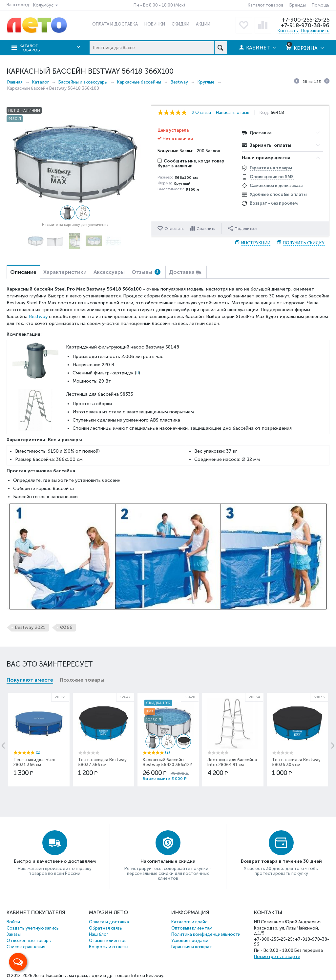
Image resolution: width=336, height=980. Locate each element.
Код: (264, 113)
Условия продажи (190, 941)
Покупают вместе (30, 680)
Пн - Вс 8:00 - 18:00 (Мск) (159, 5)
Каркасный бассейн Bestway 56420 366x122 (167, 762)
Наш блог (99, 934)
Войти (13, 922)
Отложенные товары (29, 941)
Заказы (14, 934)
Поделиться (242, 228)
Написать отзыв (233, 113)
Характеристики (65, 272)
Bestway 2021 (30, 627)
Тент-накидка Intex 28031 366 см (34, 762)
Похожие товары (82, 680)
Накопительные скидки (168, 861)
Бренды (298, 5)
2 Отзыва (201, 113)
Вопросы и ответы (109, 947)
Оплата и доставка (109, 922)
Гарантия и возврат (192, 947)
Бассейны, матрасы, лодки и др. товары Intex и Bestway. (105, 976)
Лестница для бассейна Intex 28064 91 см (232, 762)
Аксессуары (109, 272)
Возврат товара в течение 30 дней (281, 861)
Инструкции (256, 243)
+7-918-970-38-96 (305, 25)
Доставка (182, 272)
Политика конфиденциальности (206, 934)
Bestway (38, 317)
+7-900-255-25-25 (305, 20)
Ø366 (66, 627)
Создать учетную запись (33, 928)
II (137, 373)
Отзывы (146, 272)
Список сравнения (26, 947)
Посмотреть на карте (277, 957)
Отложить (174, 229)
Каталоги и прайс (189, 922)
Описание (23, 272)
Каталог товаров (266, 5)
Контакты (288, 31)
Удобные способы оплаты (278, 194)
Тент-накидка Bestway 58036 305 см (296, 762)
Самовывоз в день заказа (276, 186)
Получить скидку (304, 243)
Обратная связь (105, 928)
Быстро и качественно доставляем (55, 861)
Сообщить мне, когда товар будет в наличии (191, 163)
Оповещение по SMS (272, 177)
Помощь (321, 5)
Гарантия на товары (271, 168)
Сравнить (206, 229)
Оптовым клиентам (192, 928)
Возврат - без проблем (274, 203)
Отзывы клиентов (108, 941)
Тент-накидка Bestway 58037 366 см (102, 762)
